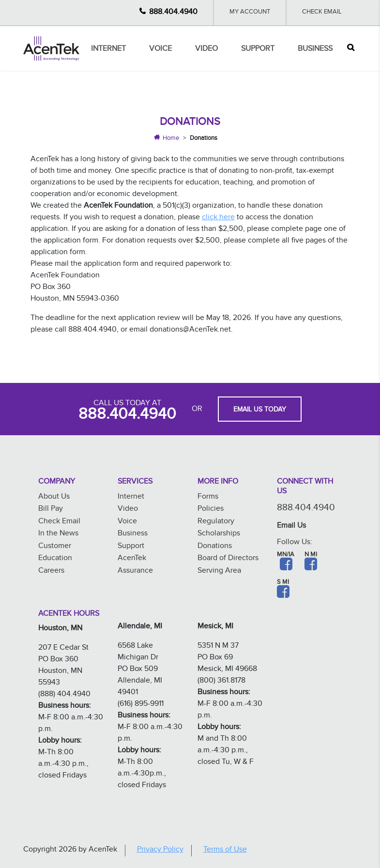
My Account (250, 13)
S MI (283, 583)
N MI (311, 555)
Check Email (322, 13)
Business (315, 50)
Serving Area (219, 571)
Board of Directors (228, 559)
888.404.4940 (173, 13)
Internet (108, 50)
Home (171, 139)
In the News (58, 534)
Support (258, 50)
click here (218, 218)
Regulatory (216, 522)
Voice (160, 50)
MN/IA (286, 555)
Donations (215, 547)
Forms (208, 497)
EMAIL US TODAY (260, 411)
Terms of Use (225, 850)
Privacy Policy (160, 850)
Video (206, 50)
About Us (54, 497)
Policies (211, 510)
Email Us (291, 526)
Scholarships (219, 534)
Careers (51, 571)
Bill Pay (51, 510)
